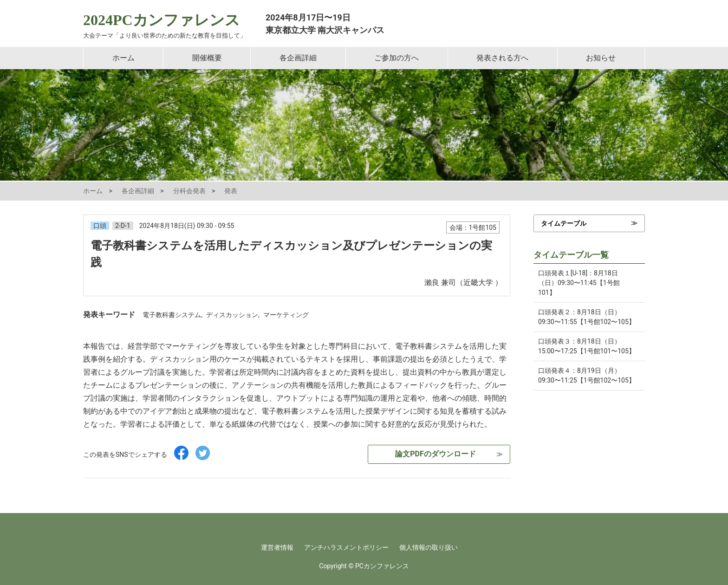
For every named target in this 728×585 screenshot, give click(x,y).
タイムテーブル (564, 223)
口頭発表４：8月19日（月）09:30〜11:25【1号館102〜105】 (587, 375)
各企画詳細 (298, 58)
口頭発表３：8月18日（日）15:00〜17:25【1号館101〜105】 (587, 346)
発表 (231, 191)
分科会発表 (189, 191)
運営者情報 (277, 547)
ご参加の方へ (396, 58)
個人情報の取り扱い (429, 547)
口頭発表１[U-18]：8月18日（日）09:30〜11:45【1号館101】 (579, 283)
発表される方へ (502, 58)
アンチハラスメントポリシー (346, 547)
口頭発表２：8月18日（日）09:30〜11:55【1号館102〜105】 (587, 317)
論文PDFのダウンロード (435, 454)
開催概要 (207, 58)
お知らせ (601, 58)
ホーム (123, 58)
